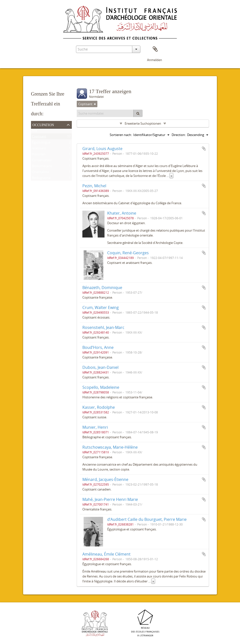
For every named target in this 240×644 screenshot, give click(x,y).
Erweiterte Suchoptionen (143, 123)
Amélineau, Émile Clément (106, 554)
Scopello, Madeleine (101, 387)
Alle (35, 132)
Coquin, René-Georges (128, 253)
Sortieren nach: (121, 135)
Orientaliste (40, 173)
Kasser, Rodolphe (99, 407)
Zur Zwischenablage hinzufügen (204, 149)
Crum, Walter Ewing (101, 307)
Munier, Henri (95, 427)
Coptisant (39, 137)
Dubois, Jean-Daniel (100, 367)
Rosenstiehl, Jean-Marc (103, 327)
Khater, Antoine (122, 213)
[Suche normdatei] (105, 113)
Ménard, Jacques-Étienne (105, 479)
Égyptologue (41, 143)
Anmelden (155, 60)
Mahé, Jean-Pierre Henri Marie (110, 499)
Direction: (179, 135)
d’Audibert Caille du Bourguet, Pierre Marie (147, 519)
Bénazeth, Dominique (102, 288)
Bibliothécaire (42, 167)
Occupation (43, 124)
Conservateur (42, 161)
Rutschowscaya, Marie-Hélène (110, 447)
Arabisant (39, 149)
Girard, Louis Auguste (102, 149)
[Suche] (138, 113)
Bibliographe (41, 179)
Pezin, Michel (94, 186)
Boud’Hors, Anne (98, 347)
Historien (39, 155)
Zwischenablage (155, 49)
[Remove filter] (95, 104)
